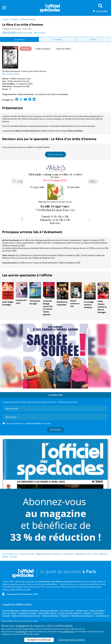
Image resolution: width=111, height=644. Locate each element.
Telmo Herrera (9, 255)
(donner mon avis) (24, 33)
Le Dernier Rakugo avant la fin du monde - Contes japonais (48, 308)
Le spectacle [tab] (20, 40)
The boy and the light (35, 302)
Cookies (14, 557)
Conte (28, 79)
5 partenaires (21, 631)
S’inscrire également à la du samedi (28, 423)
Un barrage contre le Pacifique (89, 305)
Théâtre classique (17, 79)
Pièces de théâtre (75, 131)
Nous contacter (28, 554)
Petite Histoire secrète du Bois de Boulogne (102, 307)
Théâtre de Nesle (15, 81)
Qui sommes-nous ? (11, 554)
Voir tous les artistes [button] (11, 74)
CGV (90, 554)
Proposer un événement (63, 554)
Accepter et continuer (39, 640)
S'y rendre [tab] (57, 40)
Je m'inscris (55, 430)
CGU (96, 554)
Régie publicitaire (44, 554)
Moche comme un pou (75, 304)
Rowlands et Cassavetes (62, 303)
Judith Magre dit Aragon (8, 303)
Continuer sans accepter (72, 640)
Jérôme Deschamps (11, 240)
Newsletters (81, 554)
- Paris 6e (17, 29)
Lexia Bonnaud (9, 263)
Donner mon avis (55, 155)
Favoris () (40, 33)
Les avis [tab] (93, 40)
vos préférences (67, 631)
